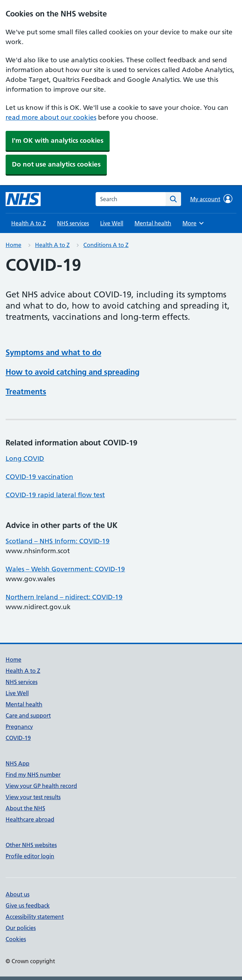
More (194, 223)
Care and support (28, 715)
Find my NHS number (33, 775)
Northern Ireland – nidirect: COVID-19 (64, 597)
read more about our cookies (51, 117)
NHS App (18, 763)
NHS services (73, 223)
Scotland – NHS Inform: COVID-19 (58, 541)
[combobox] (131, 199)
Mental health (153, 223)
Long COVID (25, 459)
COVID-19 (18, 738)
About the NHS (25, 808)
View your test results (33, 797)
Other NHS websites (31, 845)
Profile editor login (30, 856)
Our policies (21, 928)
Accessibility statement (35, 917)
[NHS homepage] (23, 199)
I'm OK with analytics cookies (58, 140)
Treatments (26, 392)
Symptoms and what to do (53, 352)
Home (13, 245)
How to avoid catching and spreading (72, 372)
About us (18, 894)
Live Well (112, 223)
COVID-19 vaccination (39, 477)
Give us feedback (28, 905)
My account (211, 199)
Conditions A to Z (106, 245)
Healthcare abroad (30, 819)
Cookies (16, 939)
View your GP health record (41, 786)
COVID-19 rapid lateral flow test (55, 495)
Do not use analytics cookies (56, 164)
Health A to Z (29, 223)
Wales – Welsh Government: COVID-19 (65, 569)
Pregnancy (19, 727)
